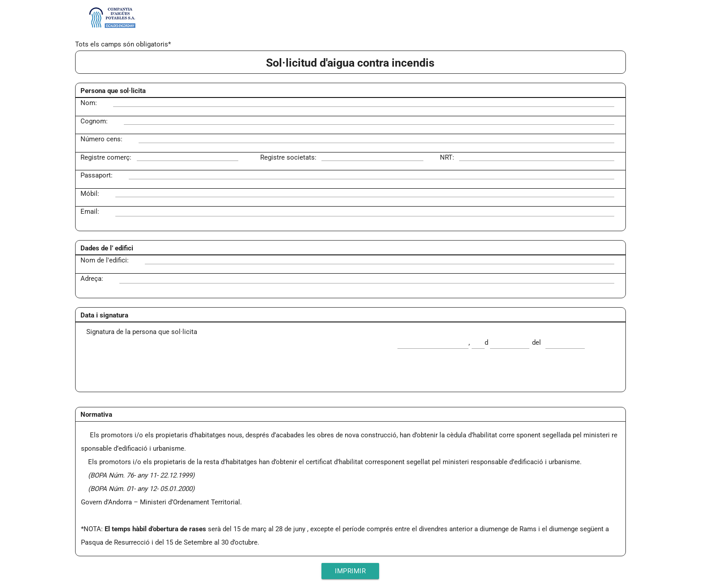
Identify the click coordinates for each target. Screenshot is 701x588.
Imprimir (350, 571)
